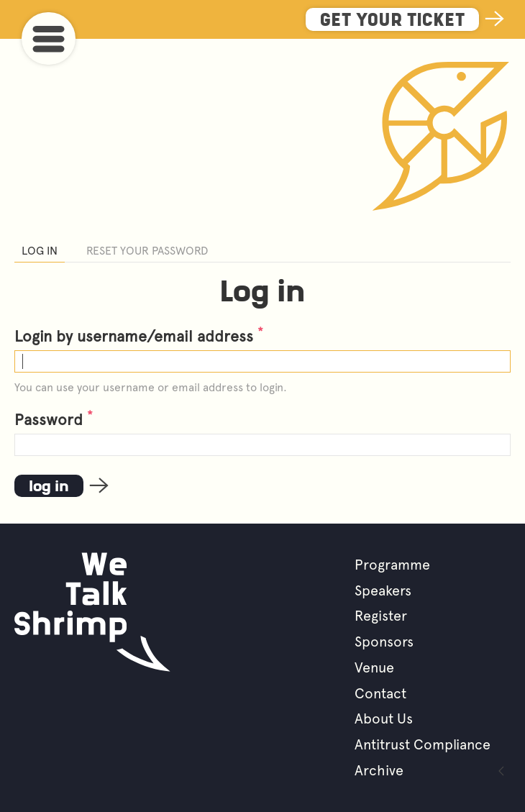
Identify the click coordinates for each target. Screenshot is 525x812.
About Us (384, 719)
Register (381, 616)
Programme (392, 565)
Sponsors (384, 642)
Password (54, 419)
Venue (374, 667)
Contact (380, 693)
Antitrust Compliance (423, 744)
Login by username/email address (139, 336)
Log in (40, 251)
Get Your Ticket (392, 21)
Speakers (383, 590)
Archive (379, 770)
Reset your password (147, 251)
